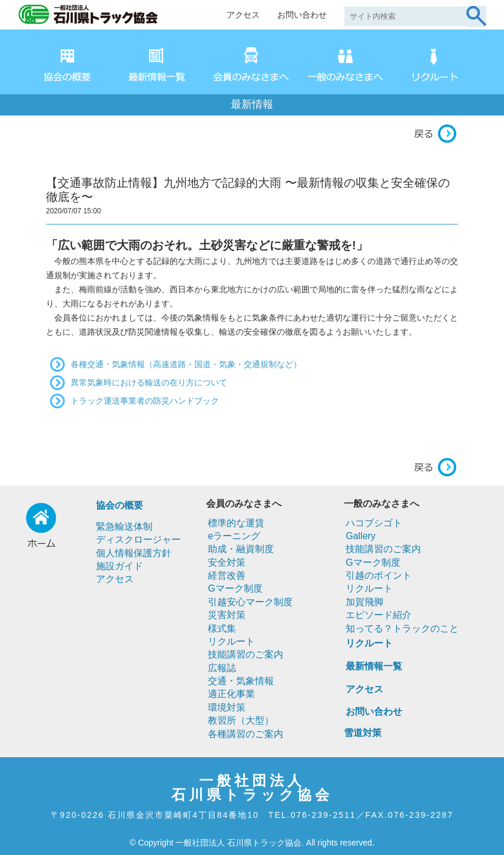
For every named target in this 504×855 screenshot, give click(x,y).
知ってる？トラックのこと (402, 628)
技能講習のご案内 (246, 654)
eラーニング (234, 536)
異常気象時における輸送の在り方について (149, 382)
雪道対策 (363, 733)
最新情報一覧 (374, 666)
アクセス (243, 15)
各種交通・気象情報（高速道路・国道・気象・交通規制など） (186, 364)
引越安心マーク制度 (250, 602)
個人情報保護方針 (134, 553)
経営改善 (227, 575)
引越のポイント (379, 575)
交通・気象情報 (241, 681)
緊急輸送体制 (124, 526)
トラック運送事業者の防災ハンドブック (145, 401)
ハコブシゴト (374, 523)
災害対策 (227, 615)
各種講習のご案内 (246, 734)
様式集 (222, 628)
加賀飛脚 (364, 602)
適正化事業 (231, 694)
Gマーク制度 (235, 588)
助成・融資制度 (241, 549)
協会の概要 (120, 505)
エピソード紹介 (379, 615)
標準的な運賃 (236, 523)
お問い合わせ (302, 15)
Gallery (361, 536)
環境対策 (227, 707)
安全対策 (227, 562)
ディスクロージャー (138, 539)
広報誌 (222, 668)
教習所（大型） (241, 720)
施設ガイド (120, 566)
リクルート (231, 641)
